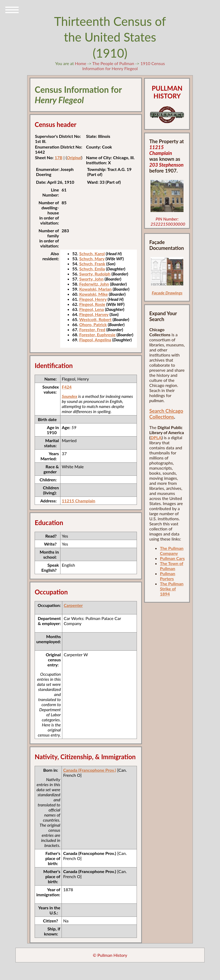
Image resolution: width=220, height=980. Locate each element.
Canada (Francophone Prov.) (90, 770)
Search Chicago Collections (166, 414)
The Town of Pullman (172, 566)
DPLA (156, 437)
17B (58, 157)
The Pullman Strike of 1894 (172, 589)
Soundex (70, 396)
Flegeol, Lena (91, 309)
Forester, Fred (92, 329)
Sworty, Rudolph (95, 274)
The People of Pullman (113, 63)
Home (81, 63)
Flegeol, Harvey (94, 314)
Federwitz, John (94, 284)
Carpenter (73, 605)
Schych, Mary (92, 259)
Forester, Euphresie (97, 335)
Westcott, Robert (95, 319)
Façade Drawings (167, 293)
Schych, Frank (92, 264)
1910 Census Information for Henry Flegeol (124, 66)
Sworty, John (91, 279)
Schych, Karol (92, 253)
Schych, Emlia (92, 269)
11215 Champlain (79, 501)
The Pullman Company (172, 551)
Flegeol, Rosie (92, 304)
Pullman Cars (172, 558)
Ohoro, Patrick (93, 324)
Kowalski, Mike (93, 294)
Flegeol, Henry (93, 299)
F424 (67, 387)
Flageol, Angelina (95, 340)
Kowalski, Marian (95, 289)
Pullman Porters (167, 576)
